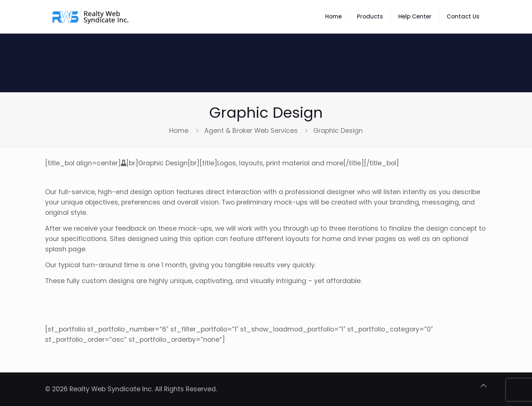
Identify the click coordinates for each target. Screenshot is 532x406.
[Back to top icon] (484, 386)
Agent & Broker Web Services (251, 131)
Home (179, 131)
